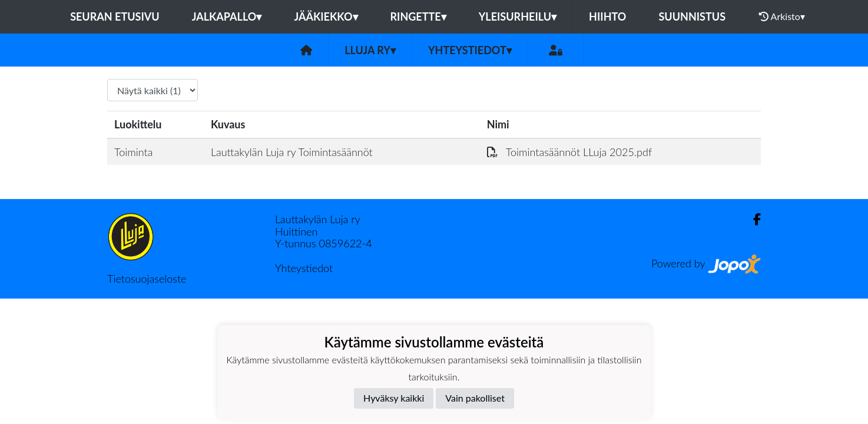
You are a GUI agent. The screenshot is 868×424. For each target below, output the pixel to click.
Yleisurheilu (518, 16)
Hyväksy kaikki (394, 398)
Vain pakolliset (475, 398)
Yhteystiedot (470, 50)
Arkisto (782, 16)
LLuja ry (370, 50)
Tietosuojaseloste (147, 279)
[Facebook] (752, 219)
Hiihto (607, 16)
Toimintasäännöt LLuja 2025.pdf (569, 152)
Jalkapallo (227, 16)
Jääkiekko (326, 16)
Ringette (418, 16)
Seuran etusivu (115, 16)
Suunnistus (692, 16)
